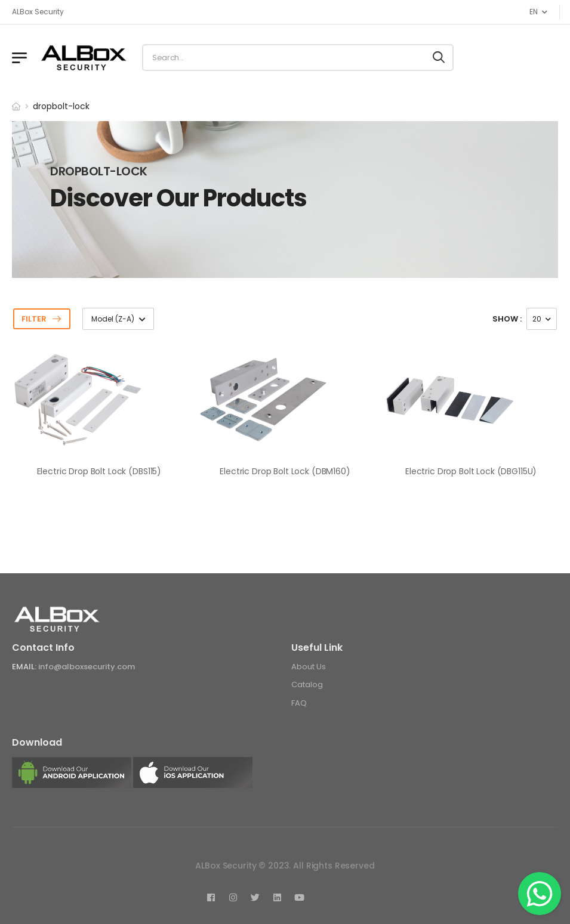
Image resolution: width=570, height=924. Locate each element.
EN (533, 12)
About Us (309, 667)
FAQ (299, 703)
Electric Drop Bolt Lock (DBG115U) (471, 471)
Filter (34, 319)
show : (507, 319)
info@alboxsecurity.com (87, 667)
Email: (24, 667)
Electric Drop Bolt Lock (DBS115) (99, 471)
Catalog (307, 684)
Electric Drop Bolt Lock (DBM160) (285, 471)
